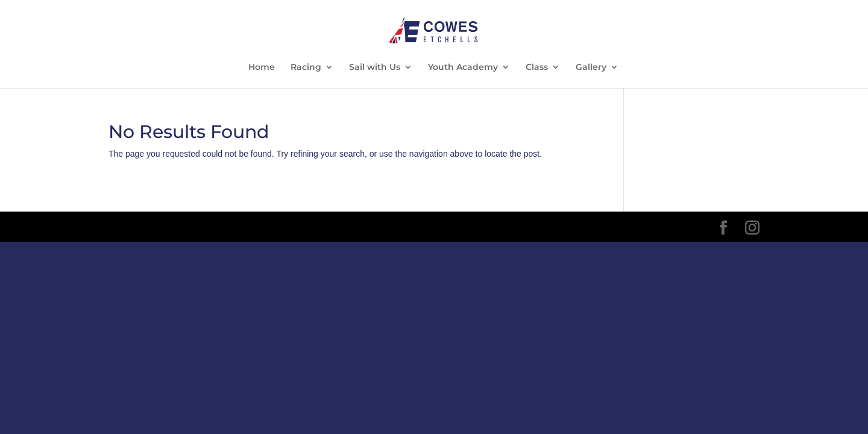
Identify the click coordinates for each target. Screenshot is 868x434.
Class (537, 68)
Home (262, 68)
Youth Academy (463, 68)
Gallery (591, 68)
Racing (306, 68)
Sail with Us (375, 68)
